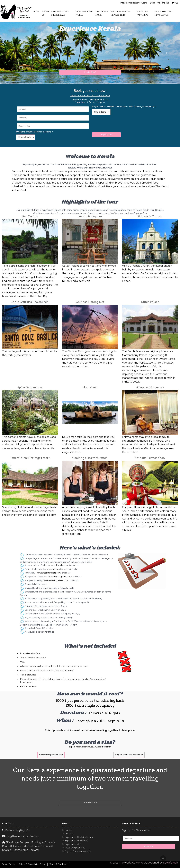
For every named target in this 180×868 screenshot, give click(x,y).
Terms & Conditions (58, 864)
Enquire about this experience (129, 755)
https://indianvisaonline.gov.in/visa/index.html (90, 747)
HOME (36, 12)
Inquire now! (90, 803)
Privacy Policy (8, 864)
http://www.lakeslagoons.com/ (58, 577)
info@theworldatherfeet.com (134, 3)
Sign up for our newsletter (163, 13)
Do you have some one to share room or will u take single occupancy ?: (124, 107)
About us (69, 834)
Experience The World (84, 13)
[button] (166, 53)
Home (68, 830)
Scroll (163, 858)
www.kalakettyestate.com (49, 573)
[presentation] (113, 123)
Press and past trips (142, 13)
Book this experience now (51, 755)
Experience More (102, 13)
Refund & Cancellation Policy (32, 864)
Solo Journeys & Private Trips (120, 13)
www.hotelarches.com (59, 565)
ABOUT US (45, 13)
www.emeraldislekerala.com (56, 580)
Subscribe (148, 846)
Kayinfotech (171, 863)
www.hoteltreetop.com (58, 569)
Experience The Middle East (60, 13)
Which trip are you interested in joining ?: (35, 132)
